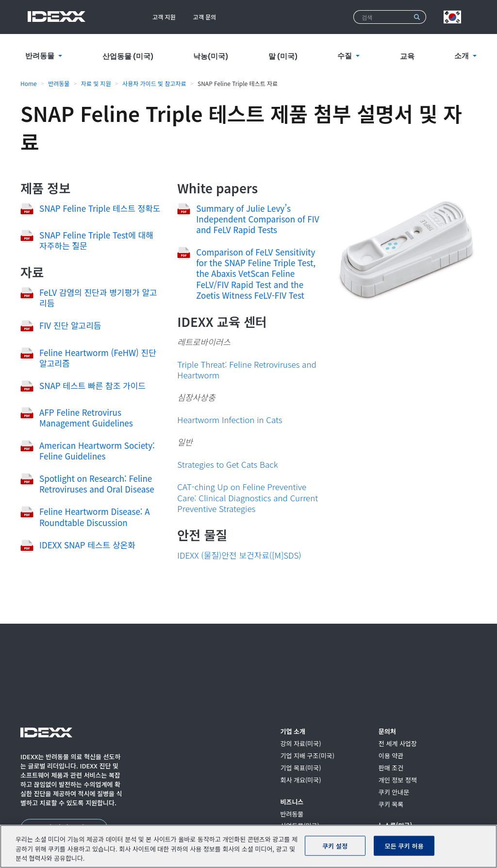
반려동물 (59, 83)
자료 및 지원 (96, 83)
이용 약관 (391, 756)
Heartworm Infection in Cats (230, 419)
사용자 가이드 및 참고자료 (154, 83)
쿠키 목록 (391, 805)
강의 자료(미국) (300, 744)
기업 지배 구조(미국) (307, 756)
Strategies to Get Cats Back (227, 464)
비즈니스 (292, 802)
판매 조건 (391, 768)
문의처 (387, 732)
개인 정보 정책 (398, 780)
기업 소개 (292, 732)
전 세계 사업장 (398, 744)
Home (29, 83)
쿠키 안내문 (394, 792)
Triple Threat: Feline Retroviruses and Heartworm (247, 369)
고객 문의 (205, 17)
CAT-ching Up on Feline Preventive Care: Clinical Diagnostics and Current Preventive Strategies (248, 497)
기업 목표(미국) (300, 768)
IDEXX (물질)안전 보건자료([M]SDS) (239, 555)
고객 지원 (164, 17)
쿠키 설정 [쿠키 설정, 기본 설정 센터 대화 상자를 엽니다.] (335, 845)
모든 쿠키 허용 (404, 845)
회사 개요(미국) (300, 780)
